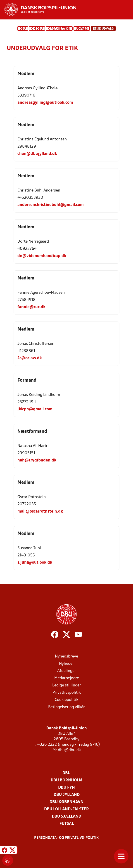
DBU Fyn (66, 788)
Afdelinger (67, 671)
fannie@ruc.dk (31, 307)
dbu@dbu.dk (69, 750)
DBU (23, 29)
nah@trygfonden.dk (37, 460)
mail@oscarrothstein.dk (40, 512)
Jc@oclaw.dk (30, 358)
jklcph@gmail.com (35, 409)
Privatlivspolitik (67, 693)
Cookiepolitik (66, 700)
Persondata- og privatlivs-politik (66, 838)
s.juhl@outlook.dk (35, 563)
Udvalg (82, 29)
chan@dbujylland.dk (37, 154)
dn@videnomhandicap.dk (42, 256)
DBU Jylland (67, 795)
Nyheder (66, 664)
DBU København (66, 802)
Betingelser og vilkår (66, 707)
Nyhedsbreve (66, 656)
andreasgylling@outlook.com (45, 103)
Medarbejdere (67, 678)
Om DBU (37, 29)
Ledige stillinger (67, 685)
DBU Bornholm (66, 780)
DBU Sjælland (66, 817)
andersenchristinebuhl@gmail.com (51, 205)
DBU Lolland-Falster (66, 809)
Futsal (67, 824)
